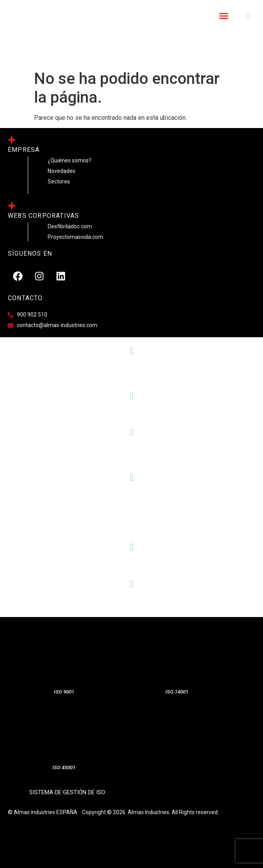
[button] (224, 16)
